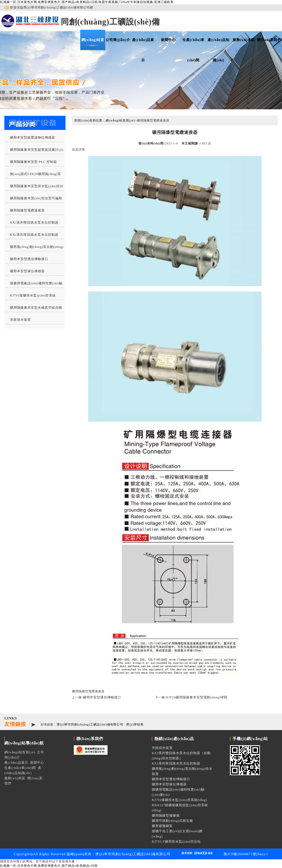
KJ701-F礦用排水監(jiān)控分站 (176, 842)
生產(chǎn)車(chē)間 (193, 44)
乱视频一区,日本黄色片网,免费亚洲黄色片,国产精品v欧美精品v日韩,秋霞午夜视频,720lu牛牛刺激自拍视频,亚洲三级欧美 (87, 2)
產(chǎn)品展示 (143, 44)
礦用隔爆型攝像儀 (166, 816)
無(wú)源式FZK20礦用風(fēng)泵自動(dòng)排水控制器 (33, 175)
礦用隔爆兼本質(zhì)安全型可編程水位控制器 (34, 200)
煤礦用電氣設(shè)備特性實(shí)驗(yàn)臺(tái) (34, 285)
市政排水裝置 (20, 320)
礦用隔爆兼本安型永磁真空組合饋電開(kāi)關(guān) (34, 309)
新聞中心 (168, 40)
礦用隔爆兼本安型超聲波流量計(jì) (37, 150)
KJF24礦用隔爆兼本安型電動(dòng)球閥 (197, 697)
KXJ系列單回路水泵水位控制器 (34, 235)
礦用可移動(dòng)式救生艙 (172, 821)
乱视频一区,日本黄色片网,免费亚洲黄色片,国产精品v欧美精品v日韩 (49, 866)
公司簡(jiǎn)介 (118, 40)
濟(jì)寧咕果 (135, 725)
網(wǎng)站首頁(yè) (93, 44)
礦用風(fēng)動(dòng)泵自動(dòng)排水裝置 (35, 248)
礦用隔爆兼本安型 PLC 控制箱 (33, 162)
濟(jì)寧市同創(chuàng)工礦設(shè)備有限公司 (90, 725)
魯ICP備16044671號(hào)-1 (246, 854)
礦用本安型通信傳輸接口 (29, 259)
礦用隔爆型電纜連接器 (27, 210)
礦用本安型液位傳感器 (27, 271)
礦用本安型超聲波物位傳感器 (33, 138)
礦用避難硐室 (162, 826)
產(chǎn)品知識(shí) (219, 44)
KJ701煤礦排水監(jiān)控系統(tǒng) (31, 297)
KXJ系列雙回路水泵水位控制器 (34, 223)
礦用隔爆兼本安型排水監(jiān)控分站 (34, 187)
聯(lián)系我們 (269, 40)
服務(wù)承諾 (244, 40)
